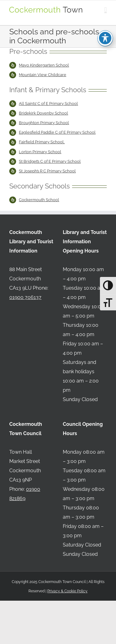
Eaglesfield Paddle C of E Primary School (57, 132)
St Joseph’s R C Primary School (47, 171)
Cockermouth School (39, 200)
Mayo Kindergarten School (44, 65)
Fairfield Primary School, (42, 142)
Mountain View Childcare (43, 75)
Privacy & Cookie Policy (67, 591)
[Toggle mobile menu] (105, 10)
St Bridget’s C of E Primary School (50, 161)
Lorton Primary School (40, 152)
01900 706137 (25, 297)
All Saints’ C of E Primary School (48, 104)
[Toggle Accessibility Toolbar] (105, 27)
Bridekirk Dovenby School (43, 113)
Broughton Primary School (44, 123)
